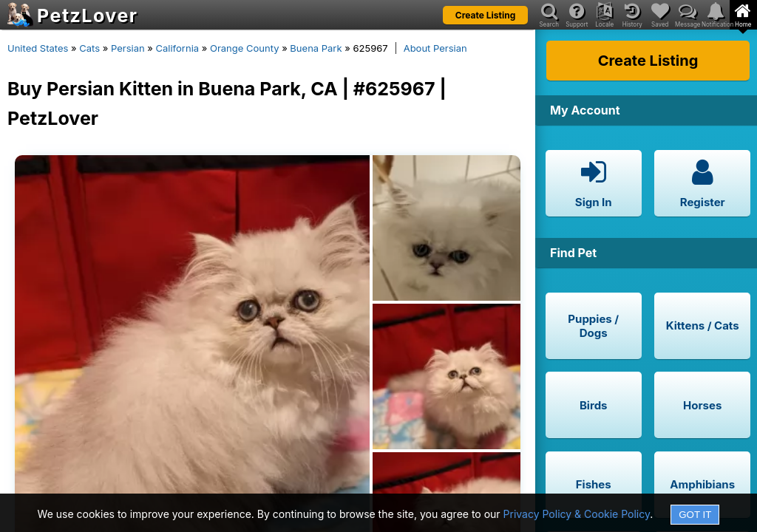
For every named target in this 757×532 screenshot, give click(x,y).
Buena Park (316, 48)
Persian (128, 48)
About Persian (435, 48)
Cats (89, 48)
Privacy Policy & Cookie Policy (577, 514)
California (178, 48)
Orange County (245, 48)
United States (38, 48)
